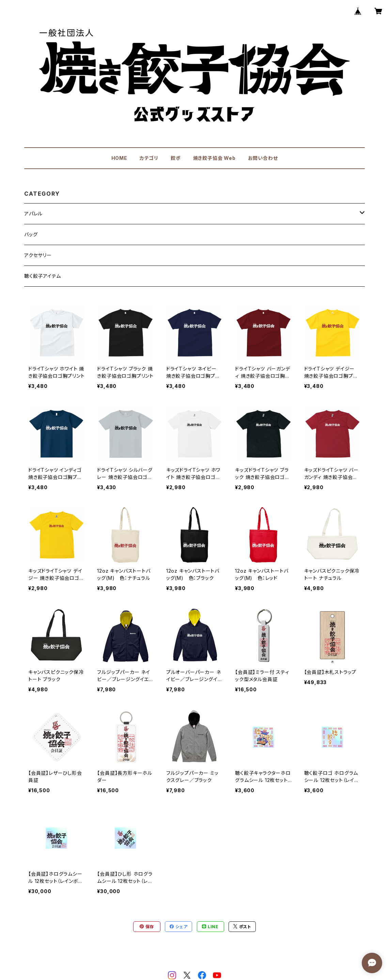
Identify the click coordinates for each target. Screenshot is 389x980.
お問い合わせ (263, 158)
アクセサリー (38, 255)
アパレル (33, 214)
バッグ (31, 234)
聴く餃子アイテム (42, 276)
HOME (119, 158)
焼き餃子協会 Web (214, 158)
